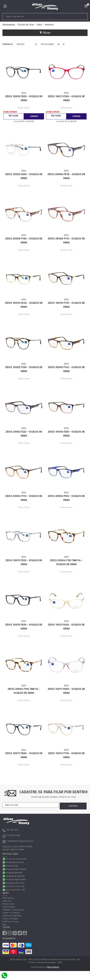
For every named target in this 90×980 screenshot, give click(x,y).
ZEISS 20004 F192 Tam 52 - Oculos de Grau (24, 691)
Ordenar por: (8, 44)
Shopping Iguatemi (14, 873)
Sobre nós (7, 901)
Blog (4, 925)
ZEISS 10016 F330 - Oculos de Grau (66, 434)
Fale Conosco (8, 898)
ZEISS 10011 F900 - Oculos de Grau (24, 755)
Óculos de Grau (26, 25)
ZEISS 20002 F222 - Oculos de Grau (24, 434)
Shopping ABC (12, 866)
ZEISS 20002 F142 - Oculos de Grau (66, 369)
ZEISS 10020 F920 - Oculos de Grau (24, 98)
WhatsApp (4, 859)
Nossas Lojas (8, 904)
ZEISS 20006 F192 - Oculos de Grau (24, 240)
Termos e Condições (11, 913)
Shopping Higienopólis (16, 880)
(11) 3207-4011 (10, 830)
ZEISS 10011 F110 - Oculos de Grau (66, 755)
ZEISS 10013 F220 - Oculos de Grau (24, 562)
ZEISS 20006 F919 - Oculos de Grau (66, 176)
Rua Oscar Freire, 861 (15, 886)
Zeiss (39, 25)
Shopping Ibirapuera (15, 862)
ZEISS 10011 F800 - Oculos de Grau (66, 691)
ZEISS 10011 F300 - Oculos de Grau (66, 98)
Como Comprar (9, 907)
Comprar (34, 116)
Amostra (49, 25)
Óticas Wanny (53, 967)
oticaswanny (9, 25)
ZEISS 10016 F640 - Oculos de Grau (24, 305)
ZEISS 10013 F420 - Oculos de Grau (66, 627)
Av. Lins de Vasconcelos (16, 859)
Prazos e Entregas (10, 919)
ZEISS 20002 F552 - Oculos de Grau (66, 498)
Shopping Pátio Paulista (16, 869)
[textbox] (37, 17)
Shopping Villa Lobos (15, 883)
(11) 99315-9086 (11, 836)
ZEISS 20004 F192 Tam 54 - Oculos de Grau (66, 562)
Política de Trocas (10, 922)
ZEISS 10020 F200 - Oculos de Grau (24, 176)
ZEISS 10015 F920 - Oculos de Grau (24, 627)
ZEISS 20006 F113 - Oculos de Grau (66, 240)
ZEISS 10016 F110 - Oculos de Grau (66, 305)
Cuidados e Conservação (13, 910)
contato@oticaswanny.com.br (18, 842)
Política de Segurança (12, 916)
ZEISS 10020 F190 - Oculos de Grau (24, 369)
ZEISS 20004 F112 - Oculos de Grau (24, 498)
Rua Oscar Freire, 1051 (15, 890)
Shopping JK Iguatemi (15, 876)
